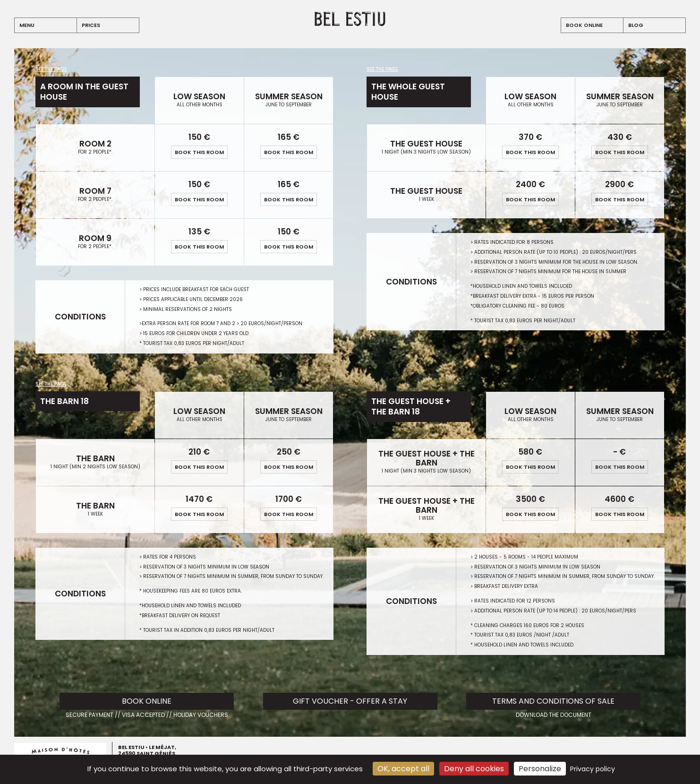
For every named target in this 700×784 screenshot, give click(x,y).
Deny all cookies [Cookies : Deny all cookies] (474, 769)
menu (27, 25)
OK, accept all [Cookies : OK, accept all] (403, 769)
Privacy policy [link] (593, 769)
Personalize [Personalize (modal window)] (540, 769)
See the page (51, 69)
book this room (199, 152)
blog (636, 25)
